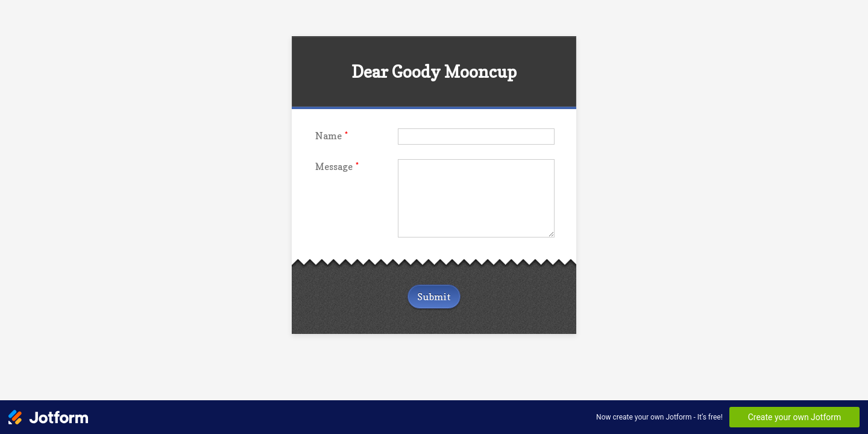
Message (337, 167)
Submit (434, 297)
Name (332, 136)
